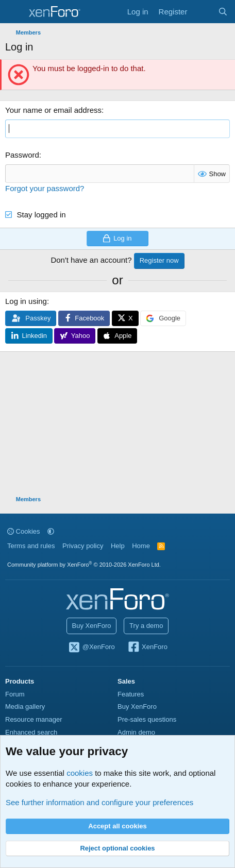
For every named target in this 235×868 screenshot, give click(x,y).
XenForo (147, 648)
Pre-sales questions (147, 719)
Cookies (24, 531)
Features (131, 694)
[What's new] (202, 12)
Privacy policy (83, 546)
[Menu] (14, 12)
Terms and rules (31, 546)
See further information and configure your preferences (99, 802)
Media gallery (25, 707)
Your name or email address (53, 110)
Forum (15, 694)
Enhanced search (31, 732)
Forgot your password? (45, 188)
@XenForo (91, 648)
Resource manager (34, 719)
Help (118, 546)
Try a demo (146, 626)
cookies (80, 773)
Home (141, 546)
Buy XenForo (92, 626)
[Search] (223, 12)
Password (22, 155)
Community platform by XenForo (84, 565)
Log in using (26, 301)
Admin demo (136, 732)
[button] (51, 531)
